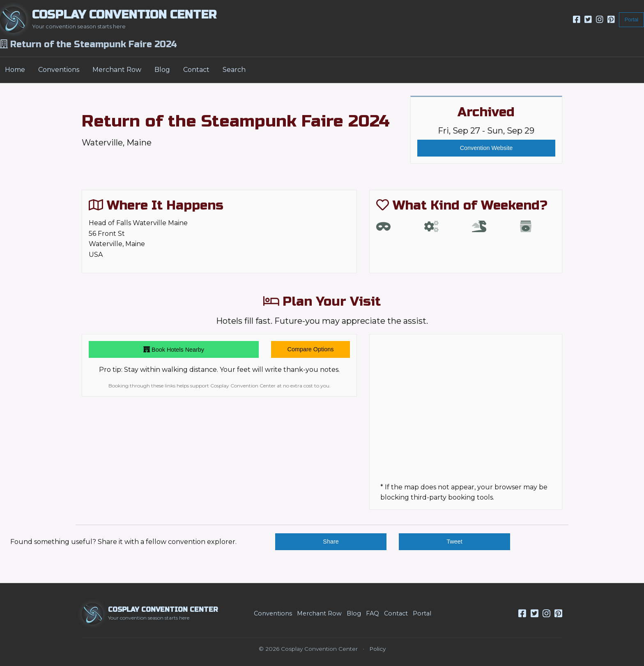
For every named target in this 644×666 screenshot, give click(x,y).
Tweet (454, 542)
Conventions (59, 70)
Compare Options (311, 349)
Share (331, 542)
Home (15, 70)
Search (234, 70)
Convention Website (486, 148)
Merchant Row (117, 70)
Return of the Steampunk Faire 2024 (236, 121)
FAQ (373, 613)
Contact (196, 70)
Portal (631, 20)
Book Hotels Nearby (174, 350)
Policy (377, 649)
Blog (162, 70)
